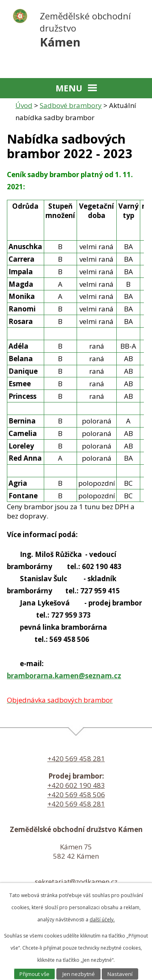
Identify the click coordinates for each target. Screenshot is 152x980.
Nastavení (120, 974)
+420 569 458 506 (76, 795)
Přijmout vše (34, 974)
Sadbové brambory (71, 105)
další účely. (102, 920)
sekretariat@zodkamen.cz (76, 882)
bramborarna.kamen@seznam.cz (64, 676)
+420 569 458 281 (76, 759)
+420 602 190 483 (76, 785)
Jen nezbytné (79, 974)
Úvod (24, 105)
